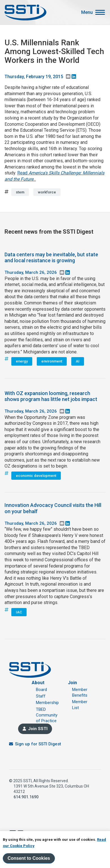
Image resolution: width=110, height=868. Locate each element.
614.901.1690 (26, 797)
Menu (87, 12)
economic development (36, 476)
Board (41, 690)
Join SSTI (38, 729)
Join (72, 683)
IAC (19, 612)
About (38, 683)
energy (22, 361)
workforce (47, 192)
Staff (41, 696)
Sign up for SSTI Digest (38, 744)
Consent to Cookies (29, 858)
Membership (47, 703)
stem (20, 192)
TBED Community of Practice (47, 715)
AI (78, 361)
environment (52, 361)
